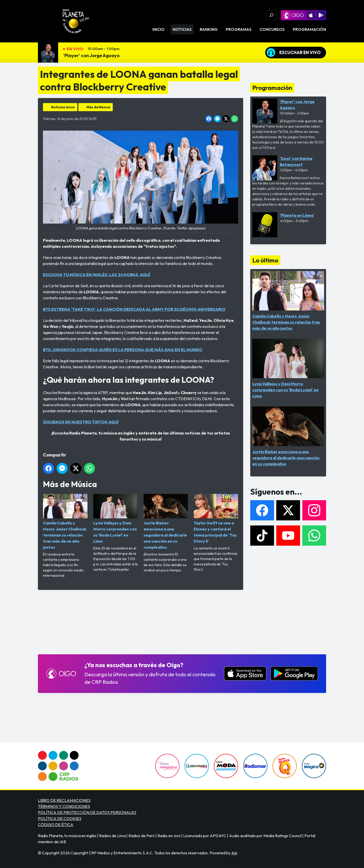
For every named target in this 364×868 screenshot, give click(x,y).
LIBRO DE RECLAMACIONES (64, 800)
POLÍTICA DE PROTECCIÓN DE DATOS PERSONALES (87, 812)
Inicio (158, 29)
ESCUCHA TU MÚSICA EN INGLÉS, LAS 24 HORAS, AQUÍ (97, 275)
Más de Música (98, 107)
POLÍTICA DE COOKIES (60, 818)
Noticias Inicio (63, 107)
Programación (309, 29)
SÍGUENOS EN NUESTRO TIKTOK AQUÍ (81, 422)
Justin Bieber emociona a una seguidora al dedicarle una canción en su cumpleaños (166, 522)
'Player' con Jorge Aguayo (91, 55)
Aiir (234, 853)
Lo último (265, 260)
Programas (239, 29)
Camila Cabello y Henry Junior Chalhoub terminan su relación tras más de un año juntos (65, 522)
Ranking (209, 29)
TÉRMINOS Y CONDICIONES (64, 806)
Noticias (182, 29)
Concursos (272, 29)
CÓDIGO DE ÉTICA (56, 825)
